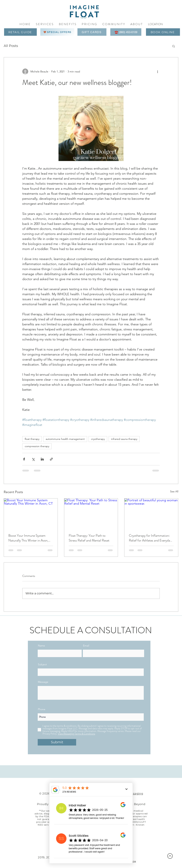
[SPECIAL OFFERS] (57, 32)
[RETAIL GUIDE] (20, 32)
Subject (42, 664)
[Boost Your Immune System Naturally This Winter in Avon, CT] (31, 514)
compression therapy (37, 446)
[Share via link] (51, 459)
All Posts (11, 46)
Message (43, 682)
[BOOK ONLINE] (163, 32)
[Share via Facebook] (24, 459)
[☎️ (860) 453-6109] (126, 32)
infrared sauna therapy (124, 439)
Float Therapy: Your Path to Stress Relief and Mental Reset (89, 538)
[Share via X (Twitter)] (33, 459)
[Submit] (57, 742)
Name (41, 646)
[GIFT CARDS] (92, 32)
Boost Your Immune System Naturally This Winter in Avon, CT (28, 538)
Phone (42, 709)
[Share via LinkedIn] (42, 459)
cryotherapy (98, 439)
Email (86, 646)
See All (174, 491)
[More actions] (157, 71)
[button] (114, 24)
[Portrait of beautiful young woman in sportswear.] (151, 514)
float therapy (32, 439)
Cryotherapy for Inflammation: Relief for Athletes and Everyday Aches (150, 538)
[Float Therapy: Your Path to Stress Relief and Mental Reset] (91, 514)
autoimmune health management (65, 439)
